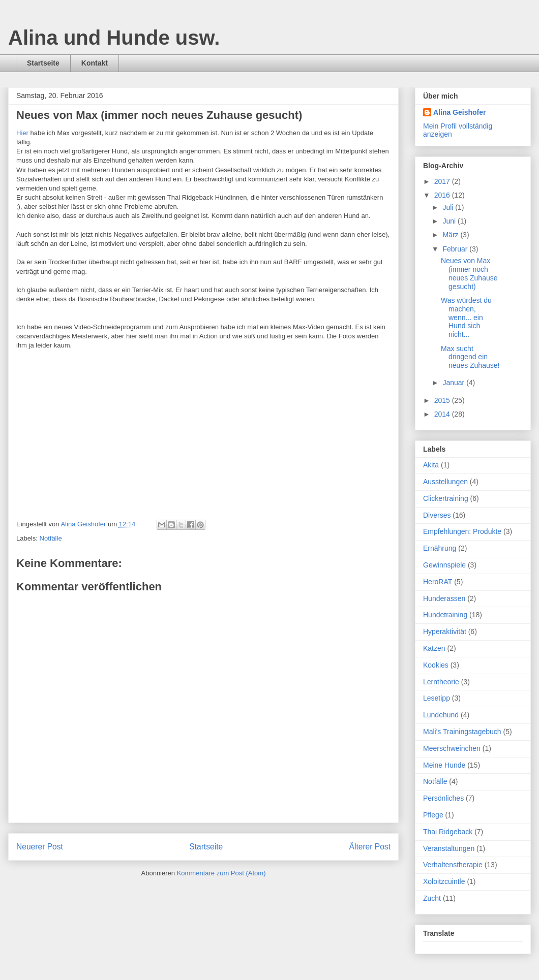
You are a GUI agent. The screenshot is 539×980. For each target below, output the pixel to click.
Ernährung (440, 548)
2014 (443, 414)
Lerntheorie (441, 682)
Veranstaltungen (449, 848)
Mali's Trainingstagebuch (462, 732)
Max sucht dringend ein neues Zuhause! (470, 357)
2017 (443, 181)
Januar (454, 383)
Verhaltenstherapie (453, 865)
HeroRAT (438, 582)
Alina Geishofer (459, 112)
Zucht (432, 898)
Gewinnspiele (444, 565)
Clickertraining (446, 498)
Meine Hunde (444, 765)
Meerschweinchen (452, 748)
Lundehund (441, 715)
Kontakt (95, 63)
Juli (449, 207)
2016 (443, 195)
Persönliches (443, 798)
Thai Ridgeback (448, 832)
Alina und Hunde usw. (114, 38)
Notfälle (51, 538)
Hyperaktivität (445, 631)
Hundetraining (445, 615)
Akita (431, 465)
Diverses (437, 515)
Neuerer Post (40, 847)
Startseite (43, 63)
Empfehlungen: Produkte (462, 531)
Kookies (436, 665)
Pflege (433, 815)
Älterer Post (370, 847)
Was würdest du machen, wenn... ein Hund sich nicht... (466, 317)
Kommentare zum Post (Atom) (221, 873)
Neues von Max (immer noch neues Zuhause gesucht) (469, 273)
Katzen (434, 648)
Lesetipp (437, 698)
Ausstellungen (445, 482)
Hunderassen (444, 598)
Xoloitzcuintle (444, 881)
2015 (443, 400)
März (451, 235)
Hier (22, 133)
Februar (456, 249)
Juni (450, 221)
